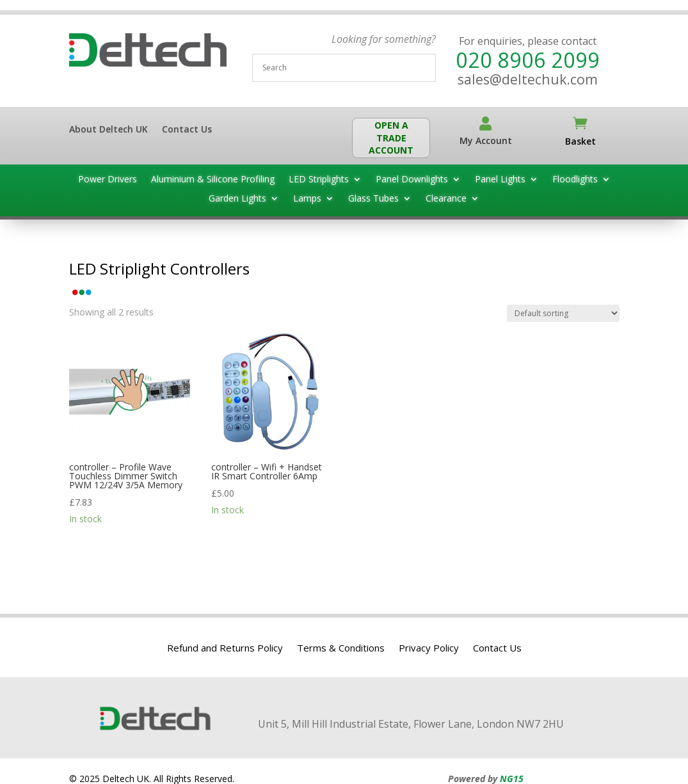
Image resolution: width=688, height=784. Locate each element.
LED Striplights (319, 180)
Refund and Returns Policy (225, 649)
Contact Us (187, 130)
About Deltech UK (108, 130)
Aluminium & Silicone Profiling (213, 180)
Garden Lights (237, 199)
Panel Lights (500, 180)
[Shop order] (563, 313)
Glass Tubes (373, 199)
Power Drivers (108, 180)
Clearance (446, 199)
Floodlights (575, 180)
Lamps (307, 199)
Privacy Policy (429, 649)
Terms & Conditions (341, 649)
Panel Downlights (412, 180)
